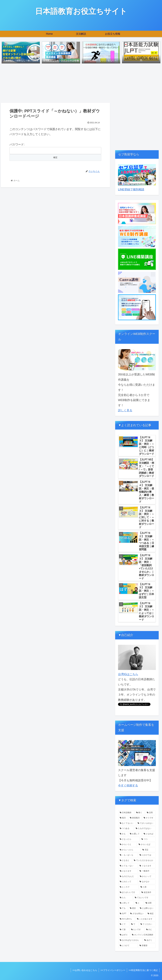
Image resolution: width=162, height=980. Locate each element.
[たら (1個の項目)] (126, 898)
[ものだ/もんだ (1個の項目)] (128, 876)
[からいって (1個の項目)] (147, 876)
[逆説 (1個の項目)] (133, 908)
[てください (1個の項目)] (147, 924)
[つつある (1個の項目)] (126, 829)
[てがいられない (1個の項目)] (146, 823)
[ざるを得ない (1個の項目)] (137, 914)
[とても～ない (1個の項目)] (128, 866)
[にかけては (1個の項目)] (147, 855)
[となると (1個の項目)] (125, 861)
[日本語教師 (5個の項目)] (126, 813)
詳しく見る (125, 410)
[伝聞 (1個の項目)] (150, 903)
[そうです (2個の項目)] (149, 818)
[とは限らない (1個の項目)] (147, 908)
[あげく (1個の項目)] (149, 940)
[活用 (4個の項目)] (150, 813)
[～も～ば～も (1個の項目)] (128, 855)
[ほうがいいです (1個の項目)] (129, 892)
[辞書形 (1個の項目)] (147, 946)
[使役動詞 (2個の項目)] (135, 818)
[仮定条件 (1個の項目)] (148, 892)
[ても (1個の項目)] (123, 908)
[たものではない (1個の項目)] (145, 829)
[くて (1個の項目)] (124, 924)
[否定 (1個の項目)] (148, 850)
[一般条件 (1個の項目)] (147, 871)
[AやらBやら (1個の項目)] (127, 919)
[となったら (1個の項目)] (129, 839)
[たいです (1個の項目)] (137, 930)
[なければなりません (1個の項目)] (130, 940)
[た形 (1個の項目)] (147, 887)
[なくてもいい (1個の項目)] (127, 823)
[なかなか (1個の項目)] (147, 882)
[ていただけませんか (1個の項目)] (144, 861)
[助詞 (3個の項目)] (123, 818)
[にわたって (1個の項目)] (128, 882)
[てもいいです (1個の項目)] (144, 898)
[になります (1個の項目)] (128, 871)
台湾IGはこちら (128, 674)
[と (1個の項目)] (139, 903)
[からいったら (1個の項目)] (129, 850)
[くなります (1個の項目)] (147, 866)
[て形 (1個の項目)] (124, 930)
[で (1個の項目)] (134, 924)
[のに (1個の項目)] (150, 930)
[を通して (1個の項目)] (135, 834)
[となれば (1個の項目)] (149, 834)
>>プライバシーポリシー (113, 970)
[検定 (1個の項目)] (151, 914)
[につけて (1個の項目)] (128, 946)
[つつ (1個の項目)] (148, 839)
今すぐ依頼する (128, 785)
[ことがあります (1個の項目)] (146, 919)
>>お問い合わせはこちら (85, 970)
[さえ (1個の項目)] (123, 834)
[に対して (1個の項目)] (126, 903)
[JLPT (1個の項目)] (123, 914)
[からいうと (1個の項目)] (127, 845)
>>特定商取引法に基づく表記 (143, 970)
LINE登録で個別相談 (131, 189)
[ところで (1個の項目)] (128, 887)
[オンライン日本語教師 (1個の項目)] (143, 935)
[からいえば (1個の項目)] (146, 845)
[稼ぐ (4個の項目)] (140, 813)
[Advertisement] (137, 125)
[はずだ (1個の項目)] (124, 935)
